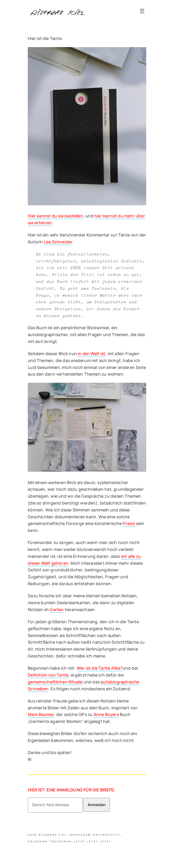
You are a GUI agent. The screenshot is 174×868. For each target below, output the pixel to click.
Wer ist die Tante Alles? (100, 668)
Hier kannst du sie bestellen (55, 216)
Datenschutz (107, 835)
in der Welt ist (92, 353)
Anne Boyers (106, 714)
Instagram (61, 841)
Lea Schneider (58, 242)
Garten (57, 609)
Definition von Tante (48, 675)
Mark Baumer (41, 714)
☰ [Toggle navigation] (142, 11)
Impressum (80, 835)
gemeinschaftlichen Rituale (55, 682)
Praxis (129, 523)
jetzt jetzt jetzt (93, 841)
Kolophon (38, 841)
